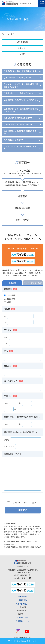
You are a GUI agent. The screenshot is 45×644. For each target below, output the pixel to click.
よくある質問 (23, 42)
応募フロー (22, 48)
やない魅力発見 (23, 617)
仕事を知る (23, 600)
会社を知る (23, 596)
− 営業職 (20, 614)
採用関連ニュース (23, 621)
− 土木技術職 (22, 607)
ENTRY (22, 54)
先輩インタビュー (23, 604)
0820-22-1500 (22, 572)
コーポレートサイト (21, 578)
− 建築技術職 (22, 610)
